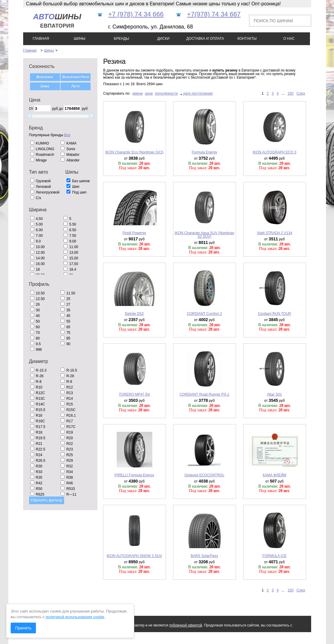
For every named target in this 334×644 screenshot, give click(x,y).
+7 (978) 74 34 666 (136, 14)
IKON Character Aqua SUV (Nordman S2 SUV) (204, 235)
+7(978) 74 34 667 (214, 14)
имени (138, 93)
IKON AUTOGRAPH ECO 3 (274, 152)
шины (57, 21)
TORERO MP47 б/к (134, 394)
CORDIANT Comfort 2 (204, 314)
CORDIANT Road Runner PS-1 (204, 394)
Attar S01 (274, 394)
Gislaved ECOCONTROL (204, 475)
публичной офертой (186, 625)
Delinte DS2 (134, 314)
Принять (23, 628)
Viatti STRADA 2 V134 (274, 233)
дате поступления (198, 93)
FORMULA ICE (274, 556)
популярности (166, 93)
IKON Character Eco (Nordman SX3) (134, 152)
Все (67, 135)
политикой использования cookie (75, 617)
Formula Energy (204, 152)
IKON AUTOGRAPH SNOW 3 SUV (134, 556)
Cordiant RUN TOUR (275, 314)
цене (149, 93)
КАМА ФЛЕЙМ (275, 475)
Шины (49, 50)
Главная (30, 50)
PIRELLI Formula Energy (134, 475)
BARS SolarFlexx (204, 556)
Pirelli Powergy (134, 233)
